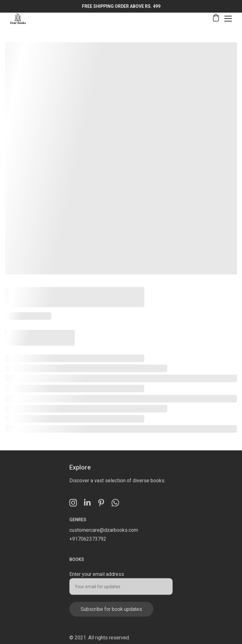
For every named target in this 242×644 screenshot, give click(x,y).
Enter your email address (97, 576)
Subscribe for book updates (111, 611)
